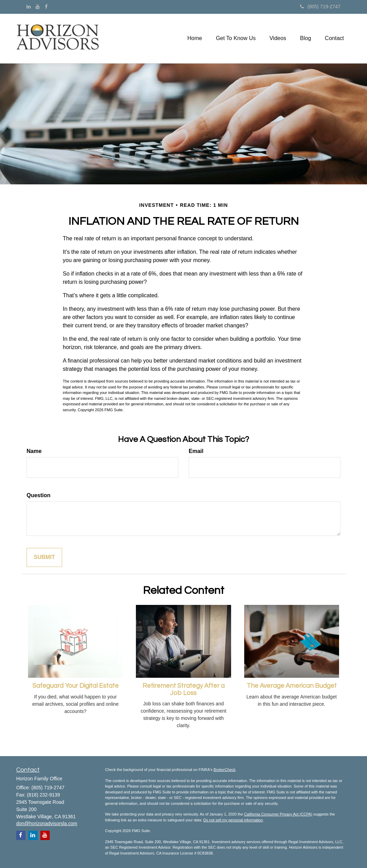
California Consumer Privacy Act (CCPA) (278, 814)
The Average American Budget (292, 686)
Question (38, 495)
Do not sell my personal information (233, 820)
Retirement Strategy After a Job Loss (183, 689)
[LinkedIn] (29, 7)
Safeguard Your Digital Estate (76, 686)
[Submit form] (44, 557)
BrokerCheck (225, 770)
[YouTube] (38, 7)
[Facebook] (46, 7)
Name (34, 451)
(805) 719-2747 (320, 7)
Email (196, 451)
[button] (236, 38)
